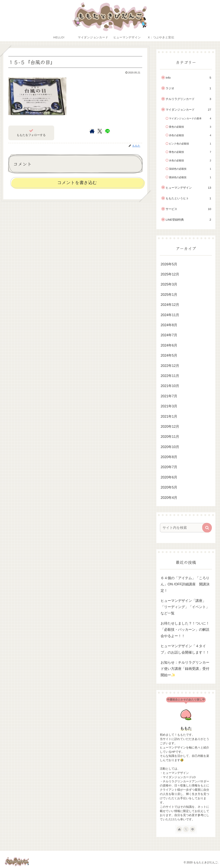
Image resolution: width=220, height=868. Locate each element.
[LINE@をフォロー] (107, 131)
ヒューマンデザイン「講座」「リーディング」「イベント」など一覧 (185, 607)
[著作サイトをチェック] (92, 131)
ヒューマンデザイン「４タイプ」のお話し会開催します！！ (185, 649)
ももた (186, 728)
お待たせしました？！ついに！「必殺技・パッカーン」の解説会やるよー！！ (185, 630)
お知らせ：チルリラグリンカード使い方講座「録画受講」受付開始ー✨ (185, 669)
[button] (207, 528)
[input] (184, 528)
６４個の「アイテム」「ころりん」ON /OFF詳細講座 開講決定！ (185, 584)
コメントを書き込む (77, 183)
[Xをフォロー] (100, 131)
